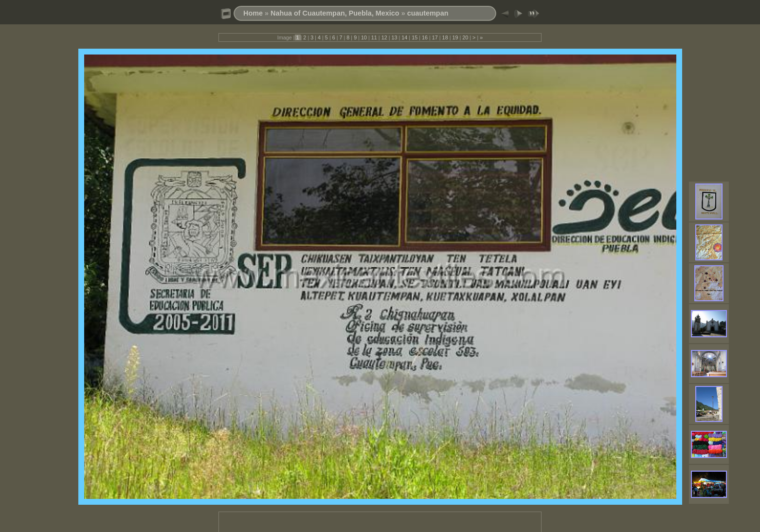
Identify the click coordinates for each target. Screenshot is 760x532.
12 (384, 37)
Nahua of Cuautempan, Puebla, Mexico (335, 13)
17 (435, 37)
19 (455, 37)
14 (404, 37)
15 (415, 37)
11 (374, 37)
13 (394, 37)
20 (465, 37)
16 (425, 37)
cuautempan (428, 13)
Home (253, 13)
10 (364, 37)
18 (445, 37)
